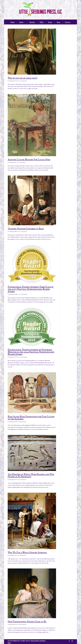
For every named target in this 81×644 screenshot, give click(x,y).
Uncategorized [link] (24, 81)
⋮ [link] (17, 22)
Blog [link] (58, 22)
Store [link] (50, 22)
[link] (32, 52)
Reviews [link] (32, 22)
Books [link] (21, 22)
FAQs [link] (42, 22)
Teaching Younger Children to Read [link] (26, 229)
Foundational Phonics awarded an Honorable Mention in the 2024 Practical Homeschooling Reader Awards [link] (31, 352)
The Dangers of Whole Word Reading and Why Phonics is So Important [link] (31, 475)
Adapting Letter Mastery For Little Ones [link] (29, 159)
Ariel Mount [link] (12, 162)
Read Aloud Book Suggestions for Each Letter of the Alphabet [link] (31, 418)
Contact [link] (68, 22)
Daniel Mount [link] (12, 81)
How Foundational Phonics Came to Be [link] (27, 621)
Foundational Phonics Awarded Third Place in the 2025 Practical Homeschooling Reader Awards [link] (31, 289)
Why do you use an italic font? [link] (23, 78)
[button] (69, 641)
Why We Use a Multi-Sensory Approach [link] (27, 552)
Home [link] (13, 22)
